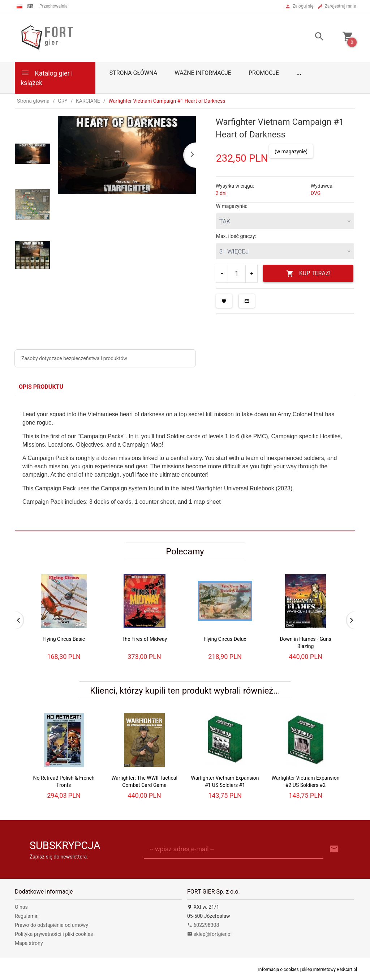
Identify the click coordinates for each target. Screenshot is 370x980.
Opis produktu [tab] (41, 387)
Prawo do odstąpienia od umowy (51, 925)
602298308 (203, 925)
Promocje (264, 73)
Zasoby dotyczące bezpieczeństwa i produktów (74, 358)
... (299, 73)
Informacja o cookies (279, 970)
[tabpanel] (185, 462)
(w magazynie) (291, 152)
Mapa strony (29, 943)
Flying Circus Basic (64, 639)
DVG (316, 193)
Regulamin (27, 916)
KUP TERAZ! (308, 274)
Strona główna (134, 73)
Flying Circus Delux (225, 639)
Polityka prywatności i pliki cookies (54, 934)
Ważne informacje (203, 73)
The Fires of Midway (144, 639)
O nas (21, 907)
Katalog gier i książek (47, 77)
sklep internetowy (319, 970)
